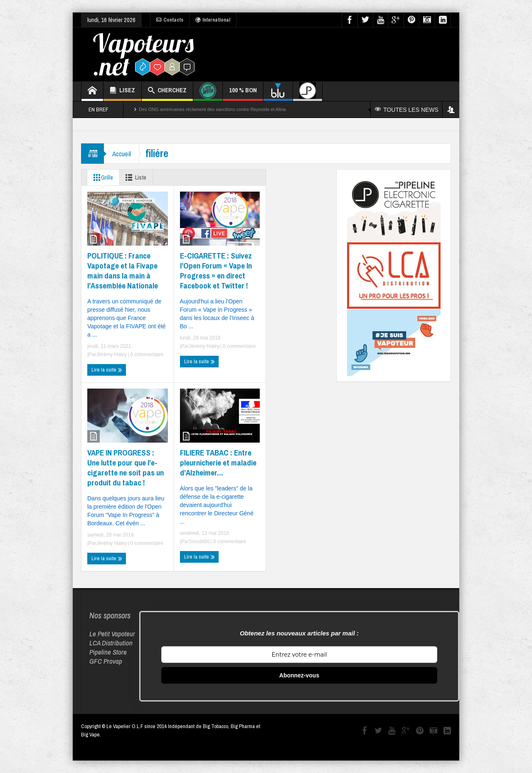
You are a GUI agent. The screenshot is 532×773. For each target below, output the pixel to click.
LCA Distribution (111, 643)
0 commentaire (146, 354)
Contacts (170, 20)
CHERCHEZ (167, 91)
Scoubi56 (199, 542)
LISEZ (122, 91)
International (213, 20)
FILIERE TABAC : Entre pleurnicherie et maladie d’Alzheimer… (218, 463)
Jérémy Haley (112, 354)
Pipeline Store (108, 652)
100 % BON (243, 93)
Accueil (122, 154)
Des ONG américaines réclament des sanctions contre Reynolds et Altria (212, 109)
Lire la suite (107, 370)
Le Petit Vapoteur (112, 634)
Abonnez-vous (299, 675)
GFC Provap (106, 661)
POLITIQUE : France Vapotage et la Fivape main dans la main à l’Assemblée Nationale (123, 271)
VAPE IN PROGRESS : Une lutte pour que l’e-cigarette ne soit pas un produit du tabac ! (126, 468)
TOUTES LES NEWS (407, 110)
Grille (102, 177)
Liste (135, 177)
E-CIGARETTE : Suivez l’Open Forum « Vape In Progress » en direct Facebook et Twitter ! (216, 271)
